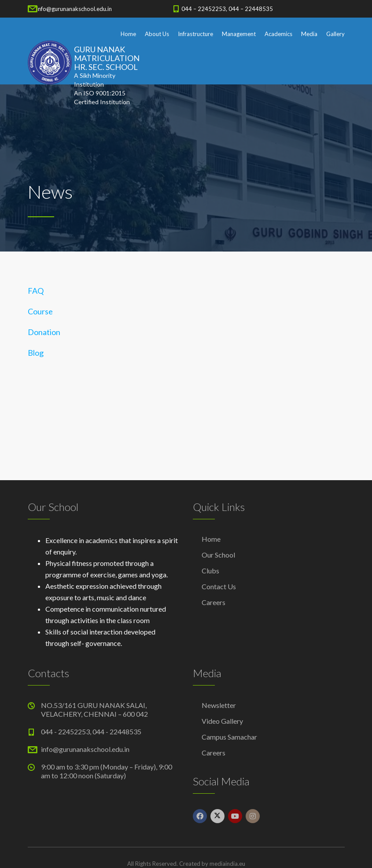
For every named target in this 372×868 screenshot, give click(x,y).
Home (128, 34)
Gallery (335, 34)
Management (239, 34)
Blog (36, 353)
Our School (218, 555)
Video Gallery (222, 721)
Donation (44, 332)
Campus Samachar (229, 737)
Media (309, 34)
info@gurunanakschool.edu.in (74, 9)
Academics (278, 34)
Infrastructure (195, 34)
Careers (214, 602)
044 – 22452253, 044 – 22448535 (227, 9)
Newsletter (219, 705)
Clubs (210, 571)
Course (40, 311)
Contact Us (219, 586)
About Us (157, 34)
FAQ (36, 291)
